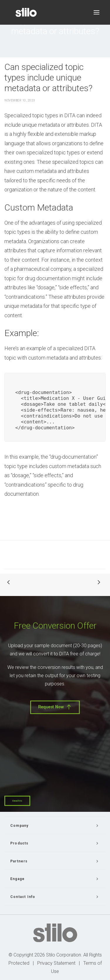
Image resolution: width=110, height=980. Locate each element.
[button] (97, 12)
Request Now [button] (55, 707)
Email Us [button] (17, 801)
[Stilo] (26, 12)
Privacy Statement (56, 963)
